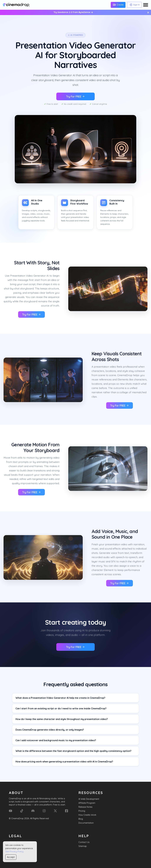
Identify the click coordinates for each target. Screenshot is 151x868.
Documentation (86, 823)
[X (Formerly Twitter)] (55, 811)
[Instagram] (44, 811)
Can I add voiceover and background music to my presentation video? (56, 740)
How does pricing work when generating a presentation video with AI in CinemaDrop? (64, 762)
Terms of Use (15, 850)
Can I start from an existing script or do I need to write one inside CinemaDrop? (61, 708)
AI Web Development (89, 799)
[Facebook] (67, 811)
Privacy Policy (16, 846)
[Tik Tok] (22, 811)
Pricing (82, 811)
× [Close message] (148, 12)
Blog (81, 819)
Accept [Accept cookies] (11, 857)
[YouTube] (10, 811)
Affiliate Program (87, 803)
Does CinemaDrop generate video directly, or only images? (50, 730)
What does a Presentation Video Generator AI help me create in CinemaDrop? (60, 698)
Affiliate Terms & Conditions (22, 842)
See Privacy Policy (14, 851)
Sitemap (83, 846)
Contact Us (84, 842)
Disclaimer (14, 854)
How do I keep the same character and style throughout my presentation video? (62, 719)
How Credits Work (87, 815)
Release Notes (85, 807)
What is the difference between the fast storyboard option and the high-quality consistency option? (73, 751)
